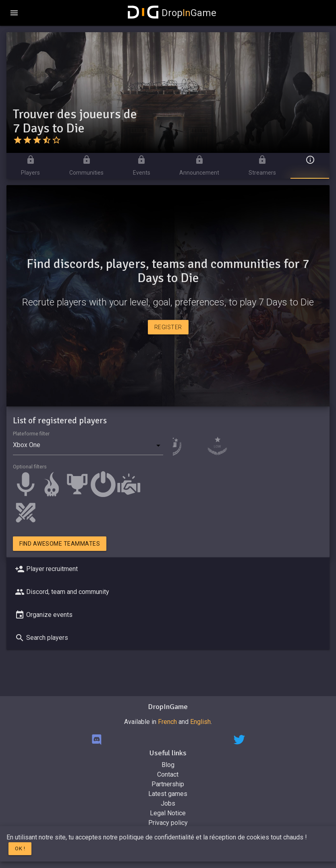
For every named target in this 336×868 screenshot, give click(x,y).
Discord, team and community (61, 592)
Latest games (168, 794)
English (200, 722)
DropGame (172, 13)
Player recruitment (46, 569)
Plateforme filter (31, 434)
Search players (41, 638)
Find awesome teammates (60, 544)
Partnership (168, 784)
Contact (168, 774)
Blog (168, 765)
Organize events (43, 615)
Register (168, 327)
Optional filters (30, 467)
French (167, 722)
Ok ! (20, 848)
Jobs (168, 803)
